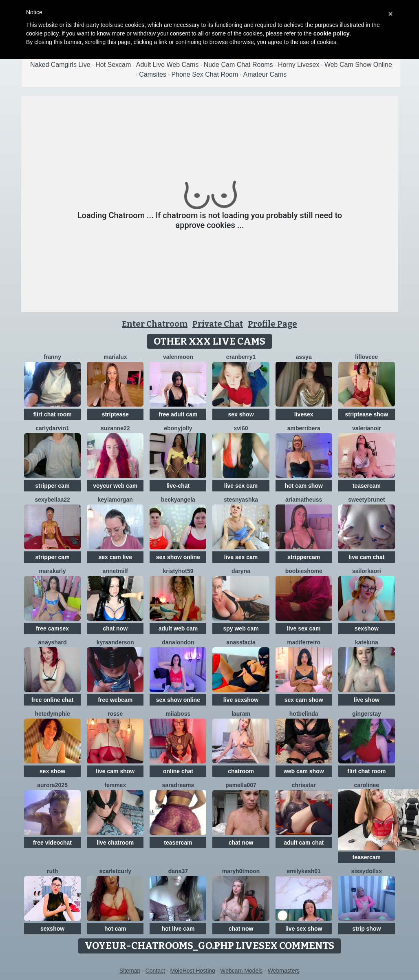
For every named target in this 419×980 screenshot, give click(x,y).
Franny (52, 357)
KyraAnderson (115, 642)
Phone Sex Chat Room (205, 74)
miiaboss (178, 714)
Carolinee (367, 785)
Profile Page (272, 324)
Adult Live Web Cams (168, 65)
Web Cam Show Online (358, 65)
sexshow (367, 628)
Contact (155, 971)
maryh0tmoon (241, 871)
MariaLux (115, 357)
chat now (115, 628)
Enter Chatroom (155, 324)
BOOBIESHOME (304, 571)
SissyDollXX (367, 871)
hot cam (115, 929)
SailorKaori (367, 571)
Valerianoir (367, 428)
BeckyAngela (178, 500)
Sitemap (130, 971)
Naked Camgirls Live (60, 65)
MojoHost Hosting (193, 971)
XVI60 (241, 428)
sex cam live (115, 557)
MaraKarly (52, 571)
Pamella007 (241, 785)
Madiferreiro (304, 642)
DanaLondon (178, 642)
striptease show (366, 414)
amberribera (304, 428)
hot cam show (304, 486)
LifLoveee (366, 357)
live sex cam (241, 486)
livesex (304, 414)
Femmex (115, 785)
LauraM (241, 714)
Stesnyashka (241, 500)
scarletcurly (115, 871)
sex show (241, 414)
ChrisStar (304, 785)
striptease (115, 414)
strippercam (304, 557)
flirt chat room (53, 414)
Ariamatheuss (304, 500)
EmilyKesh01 (304, 871)
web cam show (304, 771)
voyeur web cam (115, 486)
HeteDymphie (52, 714)
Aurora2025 (52, 785)
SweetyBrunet (366, 500)
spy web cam (241, 628)
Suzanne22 (115, 428)
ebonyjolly (178, 428)
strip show (366, 929)
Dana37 (178, 871)
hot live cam (178, 929)
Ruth (52, 871)
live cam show (115, 771)
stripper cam (53, 486)
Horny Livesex (299, 65)
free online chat (52, 700)
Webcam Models (241, 971)
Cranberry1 (241, 357)
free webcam (115, 700)
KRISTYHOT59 (178, 571)
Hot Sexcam (113, 65)
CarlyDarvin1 (52, 428)
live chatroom (115, 843)
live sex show (304, 929)
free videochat (52, 843)
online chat (178, 771)
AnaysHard (53, 642)
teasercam (367, 486)
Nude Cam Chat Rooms (238, 65)
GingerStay (367, 714)
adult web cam (178, 628)
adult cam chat (304, 843)
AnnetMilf (115, 571)
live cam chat (366, 557)
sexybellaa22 (52, 500)
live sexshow (241, 700)
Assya (304, 357)
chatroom (241, 771)
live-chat (178, 486)
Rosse (115, 714)
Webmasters (284, 971)
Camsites (153, 74)
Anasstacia (241, 642)
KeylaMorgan (115, 500)
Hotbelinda (304, 714)
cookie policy (332, 33)
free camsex (52, 628)
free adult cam (178, 414)
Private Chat (218, 324)
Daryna (241, 571)
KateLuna (367, 642)
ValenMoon (178, 357)
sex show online (178, 557)
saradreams (178, 785)
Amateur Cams (265, 74)
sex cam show (304, 700)
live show (367, 700)
